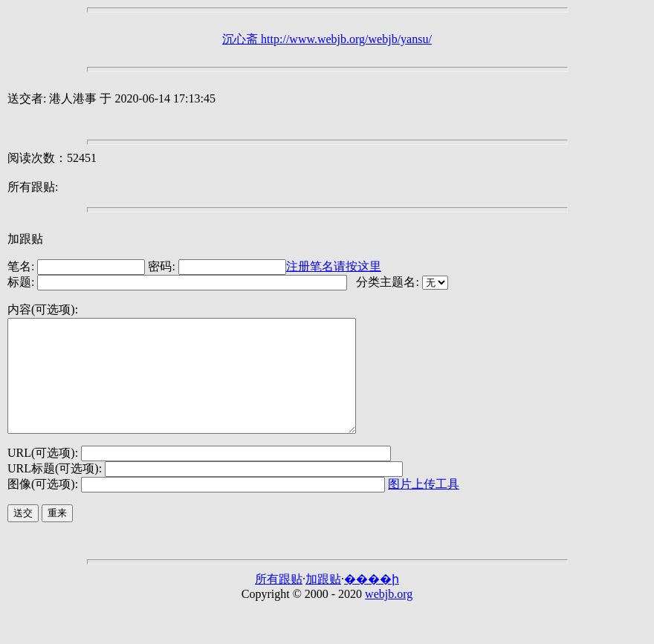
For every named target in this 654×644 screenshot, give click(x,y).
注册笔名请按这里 (334, 266)
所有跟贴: (33, 187)
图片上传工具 (424, 506)
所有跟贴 (279, 601)
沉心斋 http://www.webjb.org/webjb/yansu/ (327, 39)
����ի (372, 601)
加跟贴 (25, 239)
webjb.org (389, 616)
